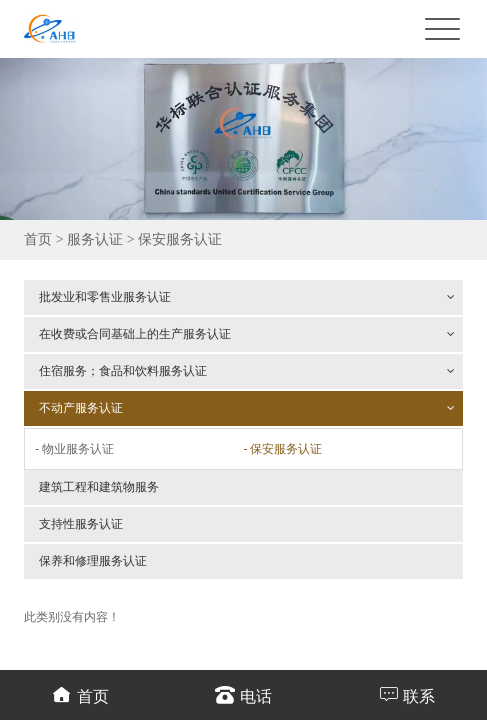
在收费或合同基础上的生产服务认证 (246, 334)
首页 (38, 239)
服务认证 (95, 239)
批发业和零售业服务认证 (246, 297)
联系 (406, 694)
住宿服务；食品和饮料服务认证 (246, 371)
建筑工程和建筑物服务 (99, 487)
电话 (243, 694)
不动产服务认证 (246, 408)
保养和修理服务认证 (93, 561)
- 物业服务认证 (74, 449)
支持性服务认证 (81, 524)
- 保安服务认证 (282, 449)
